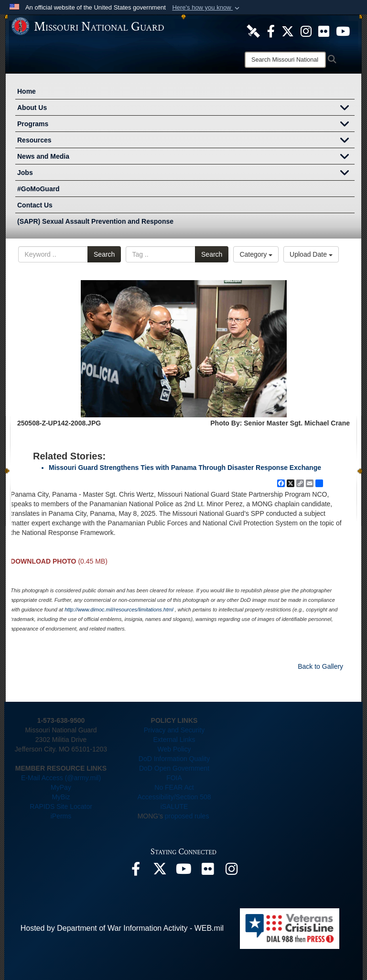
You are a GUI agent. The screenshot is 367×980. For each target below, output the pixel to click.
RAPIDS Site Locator (61, 806)
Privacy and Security (174, 730)
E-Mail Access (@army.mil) (61, 778)
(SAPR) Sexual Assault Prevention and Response (95, 221)
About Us (186, 109)
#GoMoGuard (38, 189)
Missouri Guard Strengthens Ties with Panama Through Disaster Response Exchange (185, 468)
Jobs (186, 174)
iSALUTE (174, 806)
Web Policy (174, 749)
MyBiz (61, 797)
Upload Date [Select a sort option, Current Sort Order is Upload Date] (311, 254)
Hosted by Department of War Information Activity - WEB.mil (122, 928)
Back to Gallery (320, 666)
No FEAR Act (174, 787)
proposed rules (187, 816)
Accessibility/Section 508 (174, 797)
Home (27, 91)
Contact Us (35, 205)
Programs (186, 125)
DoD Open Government (174, 768)
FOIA (174, 778)
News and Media (186, 157)
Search (104, 254)
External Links (174, 740)
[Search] (285, 60)
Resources (186, 141)
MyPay (61, 787)
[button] (207, 8)
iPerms (61, 816)
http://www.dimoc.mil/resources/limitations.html (119, 610)
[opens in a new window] (253, 31)
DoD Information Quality (174, 759)
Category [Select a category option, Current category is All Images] (256, 254)
